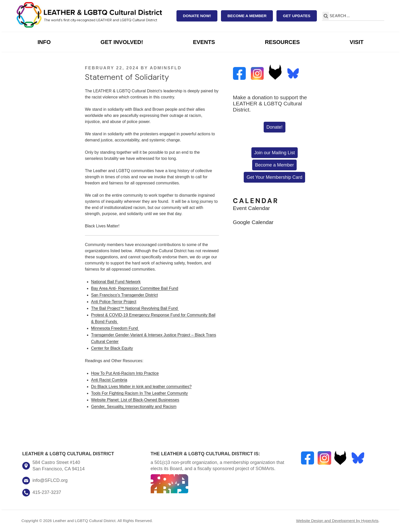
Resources (282, 42)
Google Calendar (253, 222)
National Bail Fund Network (116, 282)
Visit (357, 42)
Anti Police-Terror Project (114, 302)
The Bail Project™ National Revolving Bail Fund (135, 308)
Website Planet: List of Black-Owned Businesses (135, 400)
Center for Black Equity (112, 348)
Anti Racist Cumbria (109, 380)
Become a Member (247, 16)
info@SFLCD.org (50, 480)
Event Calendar (252, 208)
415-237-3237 (47, 492)
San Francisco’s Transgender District (124, 295)
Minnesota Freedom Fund (115, 328)
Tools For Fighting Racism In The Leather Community (140, 393)
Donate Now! (197, 16)
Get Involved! (122, 42)
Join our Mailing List (275, 153)
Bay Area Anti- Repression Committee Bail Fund (135, 288)
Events (204, 42)
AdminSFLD (166, 68)
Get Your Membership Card (274, 177)
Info (44, 42)
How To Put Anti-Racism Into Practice (125, 373)
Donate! (275, 127)
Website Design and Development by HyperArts (337, 521)
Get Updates (297, 16)
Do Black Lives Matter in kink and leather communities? (141, 387)
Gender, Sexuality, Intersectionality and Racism (134, 407)
